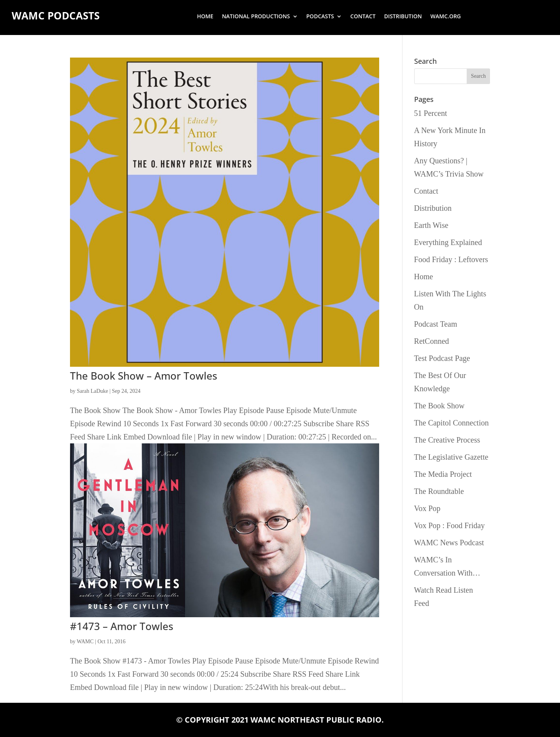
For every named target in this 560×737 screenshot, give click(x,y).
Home (205, 17)
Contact (363, 17)
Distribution (403, 17)
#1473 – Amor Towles (122, 626)
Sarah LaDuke (93, 391)
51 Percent (431, 113)
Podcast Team (436, 324)
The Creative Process (447, 440)
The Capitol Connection (451, 423)
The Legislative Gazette (451, 457)
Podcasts (320, 17)
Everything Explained (448, 242)
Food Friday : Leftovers (451, 259)
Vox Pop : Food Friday (450, 525)
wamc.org (446, 17)
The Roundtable (439, 491)
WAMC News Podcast (449, 543)
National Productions (256, 17)
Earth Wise (431, 225)
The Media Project (443, 474)
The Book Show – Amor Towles (144, 376)
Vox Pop (427, 508)
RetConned (432, 341)
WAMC (85, 642)
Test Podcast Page (442, 358)
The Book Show (439, 406)
